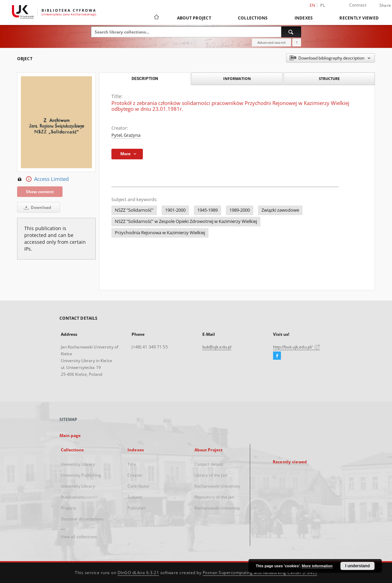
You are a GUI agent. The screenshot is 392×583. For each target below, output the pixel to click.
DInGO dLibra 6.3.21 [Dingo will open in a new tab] (138, 573)
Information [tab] (237, 78)
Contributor (139, 486)
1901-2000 (175, 210)
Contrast (358, 5)
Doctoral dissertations (82, 519)
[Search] (291, 32)
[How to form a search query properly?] (297, 42)
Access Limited (43, 179)
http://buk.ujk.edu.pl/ (297, 347)
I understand (357, 566)
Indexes (304, 18)
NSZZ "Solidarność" (134, 210)
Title (132, 464)
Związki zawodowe (280, 210)
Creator (135, 475)
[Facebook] (277, 356)
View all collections (79, 537)
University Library (78, 464)
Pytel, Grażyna (126, 135)
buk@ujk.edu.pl (217, 347)
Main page (70, 435)
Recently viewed (359, 18)
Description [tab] (145, 79)
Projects (69, 508)
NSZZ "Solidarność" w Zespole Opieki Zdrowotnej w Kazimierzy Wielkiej (186, 221)
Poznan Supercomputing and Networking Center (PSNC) (260, 573)
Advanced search (272, 42)
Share (385, 5)
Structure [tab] (329, 78)
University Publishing (81, 475)
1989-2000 (240, 210)
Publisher (137, 508)
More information (317, 566)
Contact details (209, 464)
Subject (135, 497)
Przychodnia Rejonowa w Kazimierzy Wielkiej (160, 233)
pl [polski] (323, 5)
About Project (194, 18)
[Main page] (156, 18)
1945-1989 (207, 210)
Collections (253, 18)
